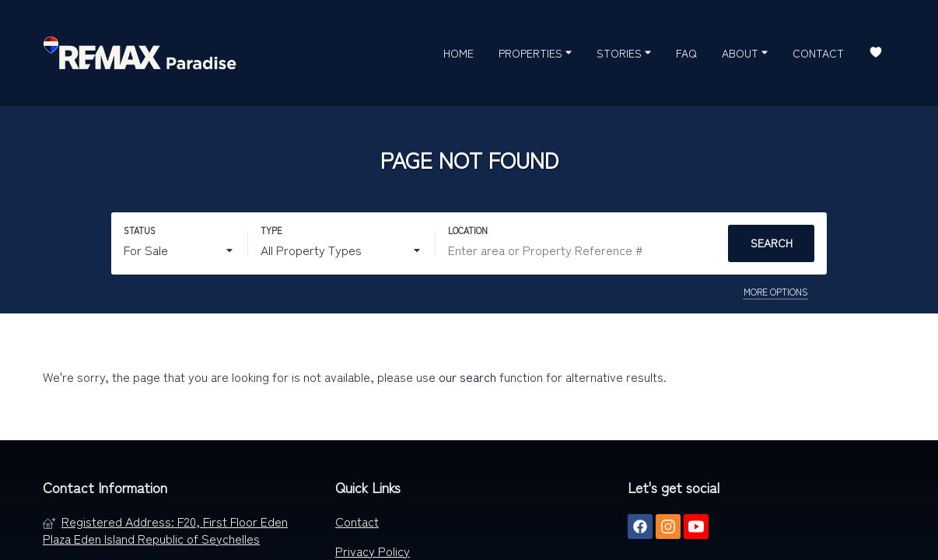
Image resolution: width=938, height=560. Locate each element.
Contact (818, 53)
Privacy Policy (373, 551)
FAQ (686, 53)
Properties (535, 52)
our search (467, 376)
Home (458, 53)
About (745, 52)
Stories (624, 52)
